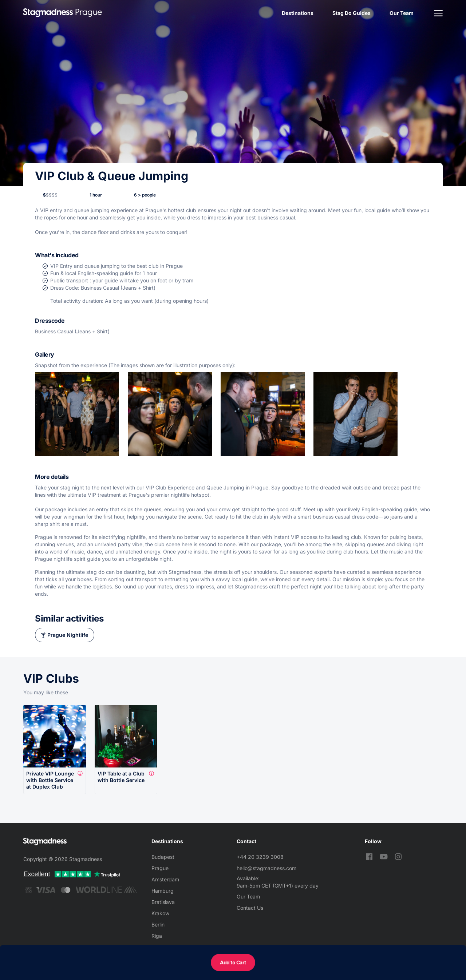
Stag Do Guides (352, 13)
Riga (157, 936)
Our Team (402, 13)
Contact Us (250, 908)
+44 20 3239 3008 (260, 857)
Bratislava (163, 902)
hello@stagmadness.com (266, 868)
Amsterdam (165, 879)
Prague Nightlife (68, 635)
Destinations (298, 13)
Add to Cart (233, 962)
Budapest (163, 857)
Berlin (158, 925)
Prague (160, 868)
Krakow (160, 913)
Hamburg (163, 891)
